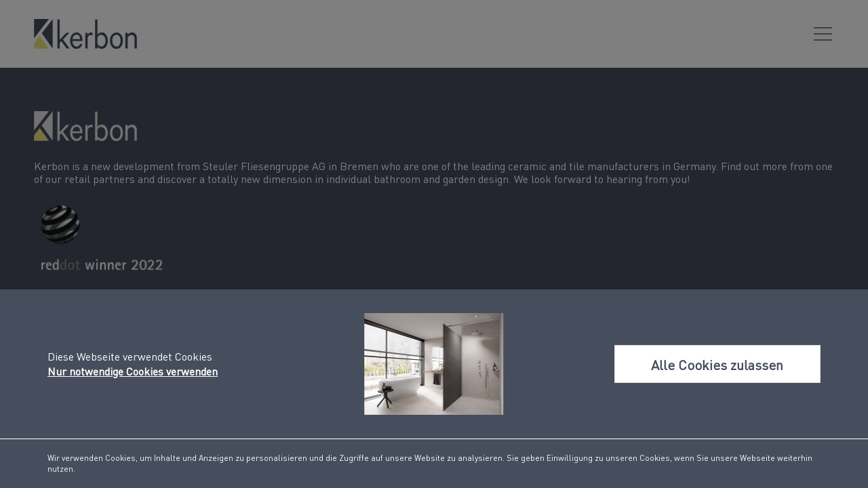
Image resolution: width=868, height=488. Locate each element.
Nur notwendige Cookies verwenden (133, 371)
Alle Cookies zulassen (717, 365)
